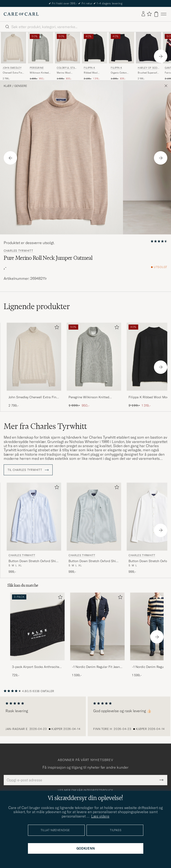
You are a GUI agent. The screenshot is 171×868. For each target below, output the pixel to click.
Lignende (37, 306)
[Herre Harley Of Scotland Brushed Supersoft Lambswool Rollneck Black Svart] (148, 48)
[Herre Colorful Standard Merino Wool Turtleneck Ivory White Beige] (67, 48)
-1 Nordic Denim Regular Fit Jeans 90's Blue (97, 667)
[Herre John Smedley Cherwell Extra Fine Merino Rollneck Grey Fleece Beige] (13, 48)
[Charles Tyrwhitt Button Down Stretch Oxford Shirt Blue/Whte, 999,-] (34, 528)
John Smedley (12, 68)
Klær (7, 86)
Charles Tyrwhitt (18, 251)
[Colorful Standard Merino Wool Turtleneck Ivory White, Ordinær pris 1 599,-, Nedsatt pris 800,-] (67, 56)
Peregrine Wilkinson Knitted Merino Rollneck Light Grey (89, 397)
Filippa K (89, 68)
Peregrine (37, 68)
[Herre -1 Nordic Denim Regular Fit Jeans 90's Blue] (97, 627)
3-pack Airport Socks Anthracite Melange (36, 667)
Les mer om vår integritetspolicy (85, 790)
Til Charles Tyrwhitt (28, 470)
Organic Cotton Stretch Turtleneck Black (120, 73)
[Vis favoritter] (149, 14)
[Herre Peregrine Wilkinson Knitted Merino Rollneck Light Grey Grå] (40, 48)
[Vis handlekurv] (156, 14)
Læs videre (100, 816)
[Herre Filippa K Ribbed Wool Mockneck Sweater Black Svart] (94, 48)
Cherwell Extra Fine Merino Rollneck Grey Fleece (13, 73)
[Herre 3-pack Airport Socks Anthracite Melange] (37, 627)
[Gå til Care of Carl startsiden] (21, 14)
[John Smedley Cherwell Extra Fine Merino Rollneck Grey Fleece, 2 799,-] (13, 56)
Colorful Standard (67, 68)
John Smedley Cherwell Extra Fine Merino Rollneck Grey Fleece (33, 397)
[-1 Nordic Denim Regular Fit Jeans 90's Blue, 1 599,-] (97, 635)
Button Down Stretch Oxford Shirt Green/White (93, 561)
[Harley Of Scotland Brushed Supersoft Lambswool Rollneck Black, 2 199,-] (148, 56)
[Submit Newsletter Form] (161, 780)
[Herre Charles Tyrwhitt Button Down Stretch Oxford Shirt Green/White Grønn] (94, 517)
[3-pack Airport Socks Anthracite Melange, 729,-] (37, 635)
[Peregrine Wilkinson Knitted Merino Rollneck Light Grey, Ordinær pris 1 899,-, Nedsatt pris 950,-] (40, 56)
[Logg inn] (143, 14)
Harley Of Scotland (148, 68)
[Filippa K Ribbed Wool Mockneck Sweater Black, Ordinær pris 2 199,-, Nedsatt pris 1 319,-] (94, 56)
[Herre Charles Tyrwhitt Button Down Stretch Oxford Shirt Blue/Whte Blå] (34, 517)
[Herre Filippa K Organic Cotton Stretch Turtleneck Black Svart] (121, 48)
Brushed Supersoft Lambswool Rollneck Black (148, 73)
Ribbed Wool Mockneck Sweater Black (93, 73)
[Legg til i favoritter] (56, 328)
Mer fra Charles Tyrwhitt (45, 426)
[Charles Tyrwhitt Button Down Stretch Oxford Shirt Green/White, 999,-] (94, 528)
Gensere (21, 86)
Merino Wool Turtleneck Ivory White (65, 73)
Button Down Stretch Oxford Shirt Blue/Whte (33, 561)
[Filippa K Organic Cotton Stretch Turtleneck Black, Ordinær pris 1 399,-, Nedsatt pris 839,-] (121, 56)
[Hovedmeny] (164, 14)
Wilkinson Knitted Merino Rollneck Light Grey (39, 73)
